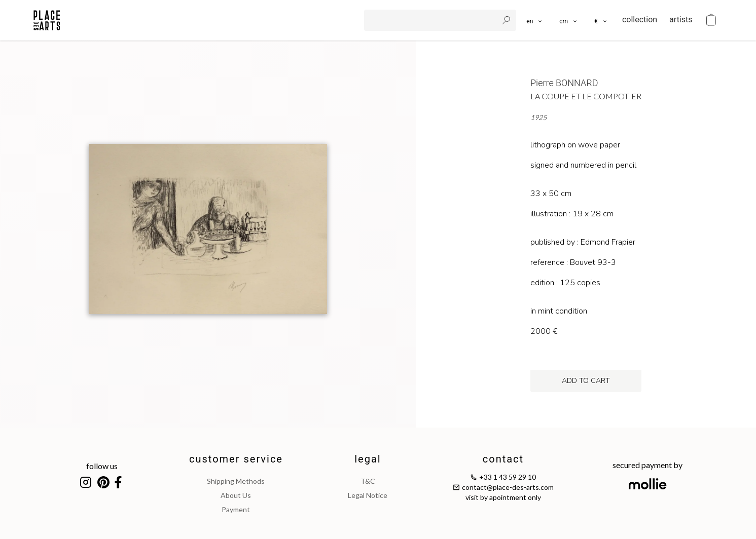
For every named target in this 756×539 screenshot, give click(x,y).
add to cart (586, 381)
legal (368, 459)
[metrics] (569, 20)
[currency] (601, 20)
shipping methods (236, 481)
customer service (236, 459)
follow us (102, 466)
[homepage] (47, 20)
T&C (368, 481)
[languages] (535, 20)
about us (236, 495)
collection (640, 20)
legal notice (368, 495)
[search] (432, 20)
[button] (569, 20)
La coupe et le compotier (586, 96)
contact (503, 459)
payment (236, 509)
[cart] (711, 20)
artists (681, 20)
